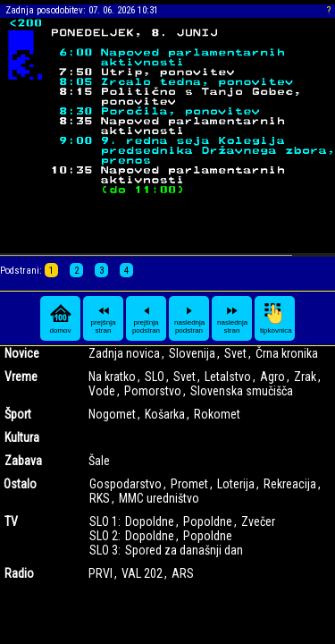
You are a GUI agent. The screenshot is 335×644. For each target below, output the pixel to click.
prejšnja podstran (146, 318)
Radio (19, 573)
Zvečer (258, 521)
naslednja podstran (189, 318)
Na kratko (112, 377)
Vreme (21, 377)
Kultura (22, 437)
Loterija (236, 484)
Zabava (23, 461)
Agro (272, 377)
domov (61, 318)
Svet (235, 353)
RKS (100, 498)
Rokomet (217, 414)
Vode (102, 391)
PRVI (100, 573)
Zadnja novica (124, 353)
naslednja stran (232, 318)
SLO (155, 377)
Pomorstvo (153, 391)
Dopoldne (150, 521)
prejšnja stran (103, 318)
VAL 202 (142, 573)
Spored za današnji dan (184, 550)
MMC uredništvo (159, 498)
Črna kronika (287, 353)
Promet (189, 484)
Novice (22, 353)
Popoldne (208, 521)
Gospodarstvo (126, 484)
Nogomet (112, 414)
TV (11, 521)
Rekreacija (290, 484)
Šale (99, 461)
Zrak (305, 377)
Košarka (165, 414)
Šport (18, 414)
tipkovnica (276, 318)
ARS (183, 573)
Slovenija (192, 353)
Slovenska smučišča (242, 391)
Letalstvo (228, 377)
